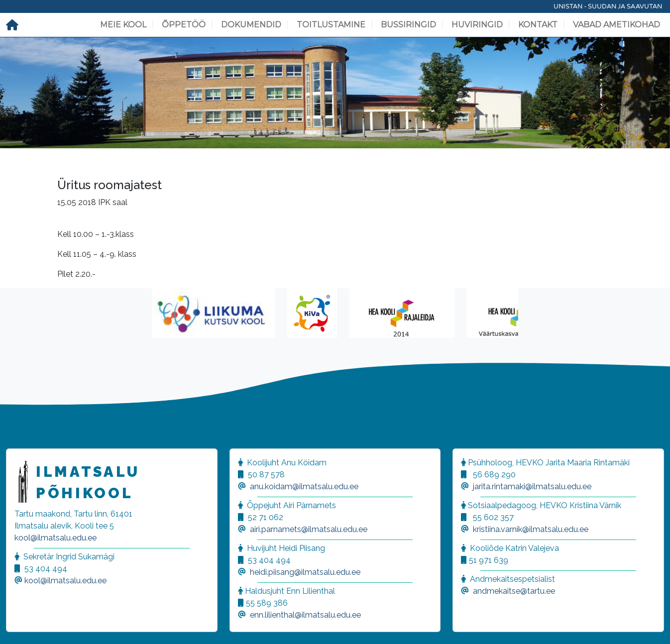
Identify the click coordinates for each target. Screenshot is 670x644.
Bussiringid (408, 25)
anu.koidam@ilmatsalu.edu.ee (304, 486)
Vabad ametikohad (616, 25)
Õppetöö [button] (184, 25)
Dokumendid (251, 25)
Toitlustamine (331, 25)
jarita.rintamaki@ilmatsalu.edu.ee (532, 486)
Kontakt (538, 25)
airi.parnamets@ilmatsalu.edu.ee (309, 529)
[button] (20, 624)
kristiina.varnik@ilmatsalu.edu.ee (531, 529)
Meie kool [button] (123, 25)
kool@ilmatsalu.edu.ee (56, 538)
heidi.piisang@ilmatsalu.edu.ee (305, 572)
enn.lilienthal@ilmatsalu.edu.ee (305, 615)
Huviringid (477, 25)
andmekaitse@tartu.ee (514, 591)
